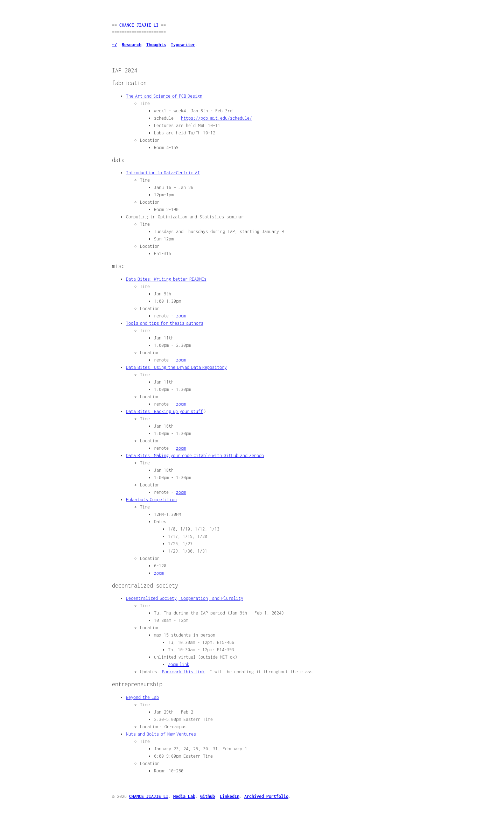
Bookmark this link (183, 672)
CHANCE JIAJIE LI (139, 25)
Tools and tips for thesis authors (165, 323)
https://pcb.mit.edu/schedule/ (216, 118)
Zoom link (179, 664)
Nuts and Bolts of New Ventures (161, 734)
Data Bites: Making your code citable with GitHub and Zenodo (195, 455)
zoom (181, 316)
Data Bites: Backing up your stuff (165, 411)
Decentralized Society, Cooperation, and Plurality (185, 598)
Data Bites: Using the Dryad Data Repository (176, 367)
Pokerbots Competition (151, 500)
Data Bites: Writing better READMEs (166, 279)
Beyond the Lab (142, 697)
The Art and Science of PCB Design (164, 96)
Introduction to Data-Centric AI (163, 173)
